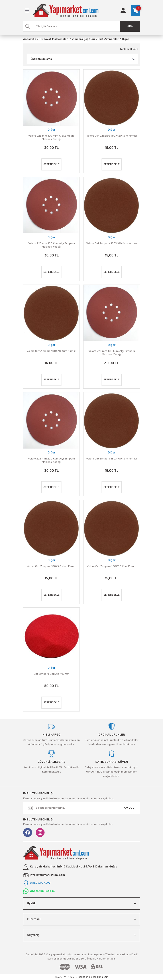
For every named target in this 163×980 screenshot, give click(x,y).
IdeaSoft (60, 977)
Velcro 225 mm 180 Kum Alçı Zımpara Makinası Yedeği (112, 353)
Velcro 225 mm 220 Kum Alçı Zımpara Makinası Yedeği (51, 460)
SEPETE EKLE (51, 164)
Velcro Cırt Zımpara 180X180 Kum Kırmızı (112, 243)
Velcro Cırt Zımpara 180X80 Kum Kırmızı (112, 566)
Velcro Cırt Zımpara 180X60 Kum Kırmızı (51, 351)
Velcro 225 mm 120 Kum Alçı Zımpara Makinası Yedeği (51, 137)
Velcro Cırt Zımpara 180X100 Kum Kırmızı (112, 459)
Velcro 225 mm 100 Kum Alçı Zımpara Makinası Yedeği (52, 245)
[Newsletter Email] (81, 808)
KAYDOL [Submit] (129, 808)
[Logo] (66, 10)
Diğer (125, 39)
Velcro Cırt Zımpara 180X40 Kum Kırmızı (52, 566)
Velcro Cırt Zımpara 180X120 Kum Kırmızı (112, 136)
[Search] (81, 26)
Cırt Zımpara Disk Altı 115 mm (52, 674)
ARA (130, 26)
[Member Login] (123, 10)
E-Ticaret (73, 977)
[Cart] (135, 10)
